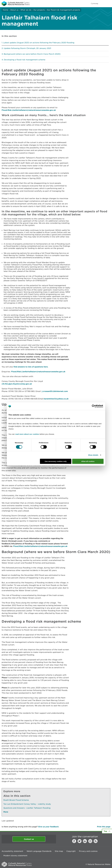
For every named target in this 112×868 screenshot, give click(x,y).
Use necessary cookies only (56, 461)
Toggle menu (109, 4)
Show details (93, 455)
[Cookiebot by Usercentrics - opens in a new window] (97, 406)
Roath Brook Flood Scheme (16, 800)
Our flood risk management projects (63, 10)
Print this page (104, 827)
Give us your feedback (48, 827)
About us (14, 10)
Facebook (74, 841)
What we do (26, 10)
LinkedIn (85, 841)
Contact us (29, 839)
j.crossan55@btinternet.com (55, 391)
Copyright (71, 851)
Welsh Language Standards (39, 851)
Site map (59, 851)
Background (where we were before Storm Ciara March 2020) (32, 54)
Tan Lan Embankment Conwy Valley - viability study (27, 804)
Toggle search (103, 4)
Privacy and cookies (88, 851)
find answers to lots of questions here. (31, 367)
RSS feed (96, 841)
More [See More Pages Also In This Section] (6, 812)
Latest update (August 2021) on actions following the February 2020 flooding (39, 43)
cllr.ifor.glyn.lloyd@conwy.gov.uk (17, 384)
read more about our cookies (27, 434)
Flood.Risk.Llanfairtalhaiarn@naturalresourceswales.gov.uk (29, 110)
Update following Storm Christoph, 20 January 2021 (27, 48)
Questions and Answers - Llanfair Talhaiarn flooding (27, 808)
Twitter (80, 841)
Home (5, 10)
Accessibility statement (12, 851)
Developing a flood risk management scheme (25, 60)
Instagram (90, 841)
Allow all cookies (88, 461)
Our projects (39, 10)
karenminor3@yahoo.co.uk (56, 399)
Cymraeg (94, 3)
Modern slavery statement (15, 856)
